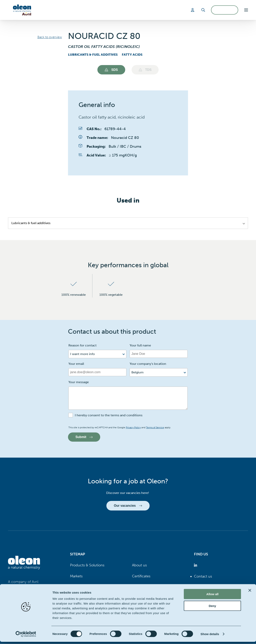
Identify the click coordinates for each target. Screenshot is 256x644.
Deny (212, 608)
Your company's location (148, 364)
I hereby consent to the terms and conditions (109, 415)
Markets (76, 576)
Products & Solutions (87, 565)
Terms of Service (155, 428)
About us (139, 565)
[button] (246, 10)
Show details (210, 636)
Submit (84, 437)
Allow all (212, 596)
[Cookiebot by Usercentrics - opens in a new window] (26, 636)
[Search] (203, 10)
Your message (79, 382)
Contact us (203, 577)
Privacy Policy (133, 428)
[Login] (193, 10)
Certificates (141, 576)
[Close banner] (250, 593)
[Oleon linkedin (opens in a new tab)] (196, 565)
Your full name (140, 346)
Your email (76, 364)
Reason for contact (82, 346)
